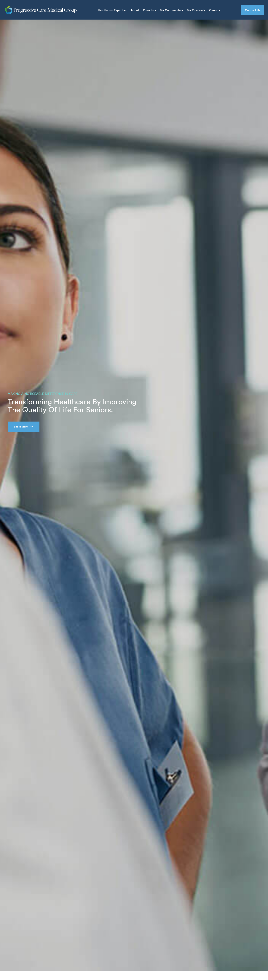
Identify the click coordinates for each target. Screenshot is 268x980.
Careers (215, 10)
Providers (149, 10)
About (135, 10)
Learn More (21, 427)
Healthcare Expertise (112, 10)
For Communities (171, 10)
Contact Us (253, 10)
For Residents (196, 10)
